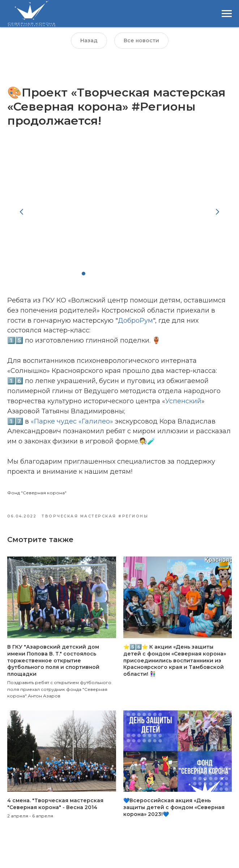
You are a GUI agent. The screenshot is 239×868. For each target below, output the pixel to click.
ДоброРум (135, 324)
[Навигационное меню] (227, 14)
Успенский (183, 404)
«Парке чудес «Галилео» (72, 425)
